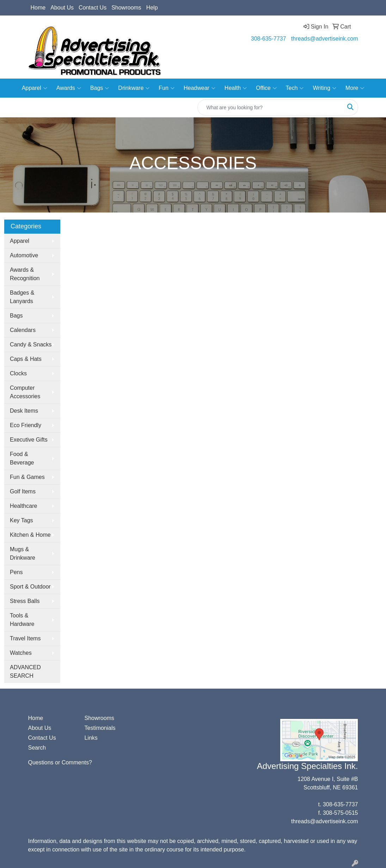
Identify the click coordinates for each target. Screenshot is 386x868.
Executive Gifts (29, 440)
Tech (295, 88)
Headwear (200, 88)
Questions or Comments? (60, 762)
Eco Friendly (26, 425)
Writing (324, 88)
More (355, 88)
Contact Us (93, 8)
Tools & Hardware (22, 620)
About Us (62, 8)
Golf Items (23, 491)
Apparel (35, 88)
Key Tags (22, 520)
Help (152, 8)
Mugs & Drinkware (23, 553)
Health (236, 88)
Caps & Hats (26, 359)
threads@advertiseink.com (325, 39)
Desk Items (24, 411)
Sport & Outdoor (30, 587)
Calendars (23, 330)
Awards (69, 88)
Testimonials (100, 728)
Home (38, 8)
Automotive (24, 255)
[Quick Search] (270, 107)
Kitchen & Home (30, 535)
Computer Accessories (25, 392)
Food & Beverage (22, 458)
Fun (167, 88)
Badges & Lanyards (22, 297)
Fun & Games (27, 477)
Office (266, 88)
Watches (21, 653)
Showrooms (126, 8)
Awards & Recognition (25, 274)
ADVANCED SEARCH (25, 672)
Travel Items (25, 638)
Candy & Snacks (31, 344)
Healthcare (23, 506)
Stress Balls (25, 601)
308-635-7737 (269, 39)
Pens (16, 572)
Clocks (18, 373)
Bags (100, 88)
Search (37, 748)
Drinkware (134, 88)
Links (91, 738)
